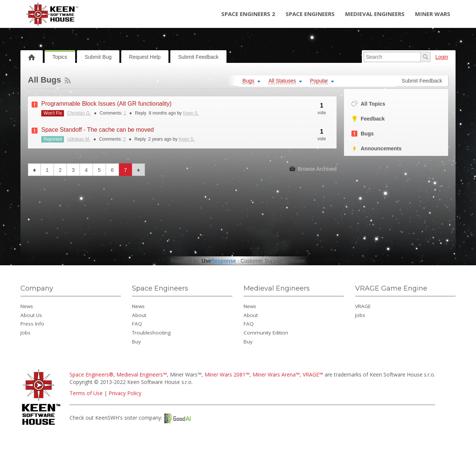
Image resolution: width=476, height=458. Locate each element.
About (139, 315)
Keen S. (191, 113)
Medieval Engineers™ (142, 374)
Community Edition (266, 333)
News (27, 306)
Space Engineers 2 (248, 14)
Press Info (32, 324)
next (139, 170)
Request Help (145, 57)
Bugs (363, 134)
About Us (31, 315)
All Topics (368, 104)
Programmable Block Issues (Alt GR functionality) (106, 104)
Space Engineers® (91, 374)
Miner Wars (433, 14)
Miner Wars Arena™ (276, 374)
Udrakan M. (79, 139)
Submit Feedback (198, 57)
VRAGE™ (313, 374)
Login (442, 57)
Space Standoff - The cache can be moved (98, 130)
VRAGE (363, 306)
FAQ (137, 324)
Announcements (377, 149)
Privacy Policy (125, 393)
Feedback (368, 119)
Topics (60, 57)
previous (34, 170)
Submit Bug (98, 57)
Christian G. (79, 113)
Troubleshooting (151, 333)
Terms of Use (86, 393)
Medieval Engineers (375, 14)
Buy (136, 342)
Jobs (25, 333)
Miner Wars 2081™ (227, 374)
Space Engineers (310, 14)
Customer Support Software (273, 261)
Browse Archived (313, 169)
